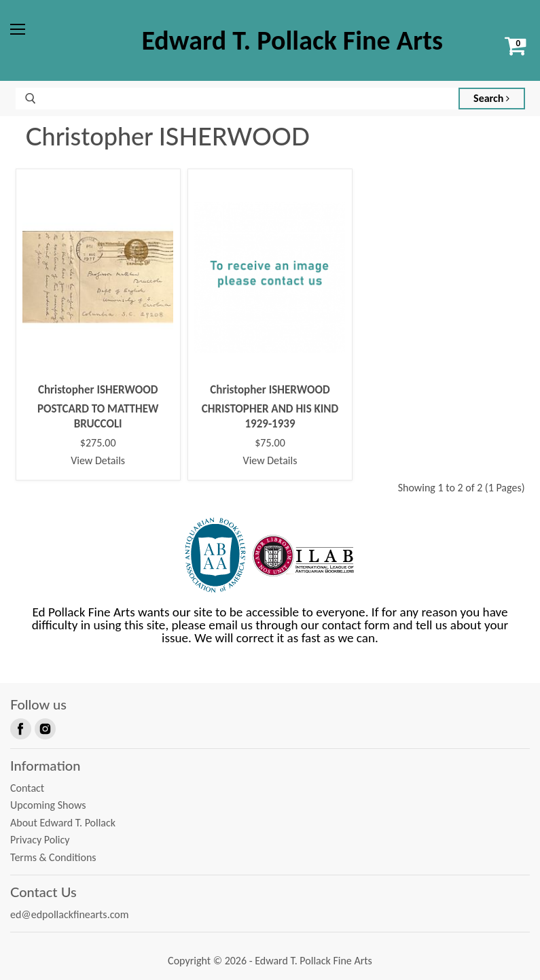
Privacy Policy (40, 840)
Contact (27, 788)
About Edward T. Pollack (63, 823)
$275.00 (98, 443)
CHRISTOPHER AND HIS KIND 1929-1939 (270, 416)
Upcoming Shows (48, 805)
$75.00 (270, 443)
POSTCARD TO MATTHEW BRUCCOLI (98, 416)
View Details (98, 460)
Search (491, 98)
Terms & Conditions (53, 857)
